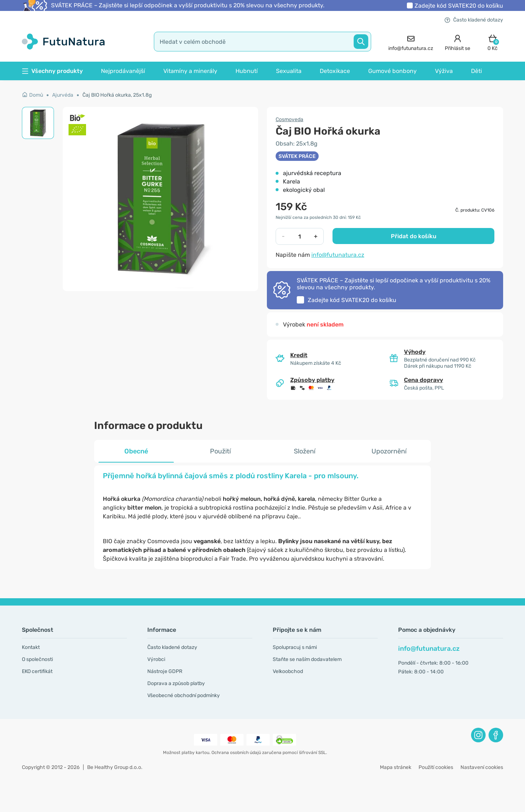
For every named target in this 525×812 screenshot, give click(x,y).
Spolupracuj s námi (295, 647)
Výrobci (156, 659)
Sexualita (289, 71)
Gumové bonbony (392, 71)
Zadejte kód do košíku (459, 6)
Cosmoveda (289, 119)
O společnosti (37, 659)
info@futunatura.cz (338, 255)
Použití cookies (436, 767)
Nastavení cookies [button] (482, 767)
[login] (458, 42)
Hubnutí (247, 71)
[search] (262, 42)
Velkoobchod (288, 671)
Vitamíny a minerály (190, 71)
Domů (32, 95)
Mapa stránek (396, 767)
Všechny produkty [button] (52, 71)
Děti (477, 71)
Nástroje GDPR (165, 671)
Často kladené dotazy (474, 20)
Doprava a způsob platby (176, 683)
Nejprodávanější (123, 71)
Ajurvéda (63, 95)
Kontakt (31, 647)
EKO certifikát (37, 671)
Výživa (444, 71)
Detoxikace (335, 71)
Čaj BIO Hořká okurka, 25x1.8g (117, 95)
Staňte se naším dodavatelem (307, 659)
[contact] (411, 42)
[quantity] (300, 236)
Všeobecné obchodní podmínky (184, 695)
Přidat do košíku (414, 236)
